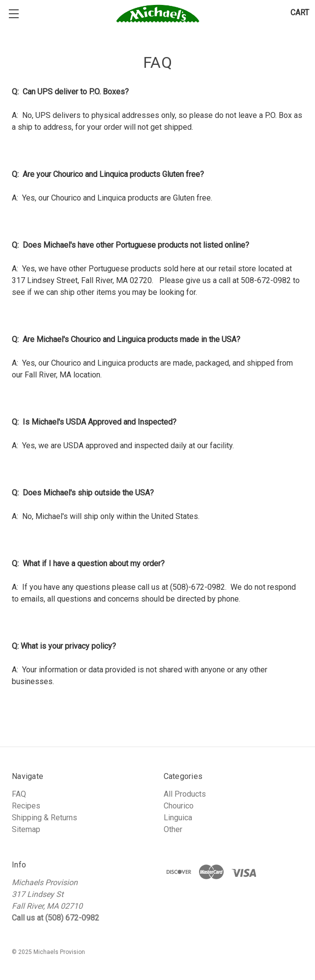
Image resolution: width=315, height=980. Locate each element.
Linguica (178, 818)
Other (173, 829)
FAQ (19, 794)
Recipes (26, 806)
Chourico (179, 806)
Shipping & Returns (44, 818)
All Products (185, 794)
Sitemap (26, 829)
